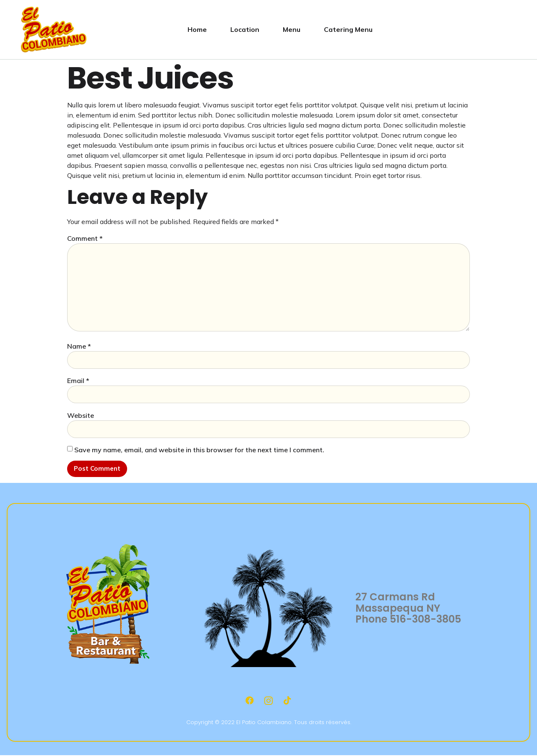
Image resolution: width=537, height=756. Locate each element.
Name (79, 346)
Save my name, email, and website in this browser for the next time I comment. (199, 450)
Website (81, 415)
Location (245, 29)
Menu (292, 29)
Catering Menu (348, 29)
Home (197, 29)
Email (78, 381)
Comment (85, 238)
